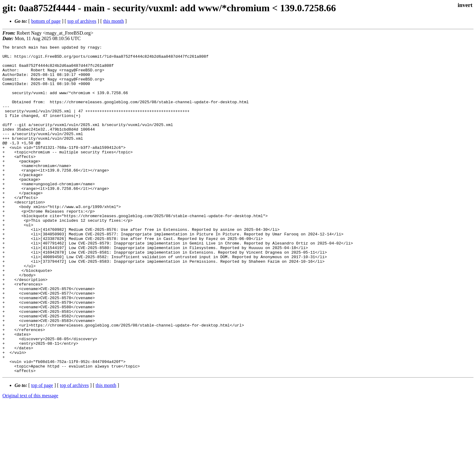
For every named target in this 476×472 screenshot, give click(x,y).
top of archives (82, 21)
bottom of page (46, 21)
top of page (42, 451)
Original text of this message (30, 461)
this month (114, 21)
